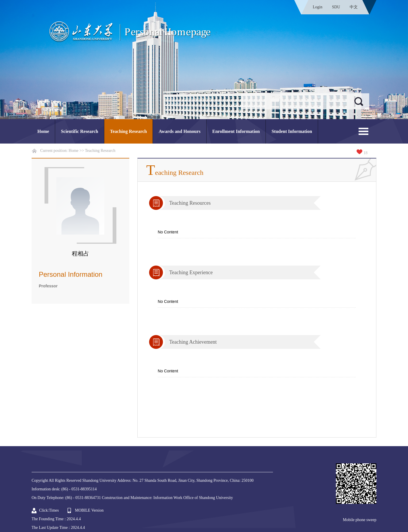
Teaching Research (128, 131)
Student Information (292, 131)
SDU (336, 7)
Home (43, 131)
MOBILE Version (89, 510)
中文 (354, 7)
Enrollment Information (236, 131)
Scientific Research (80, 131)
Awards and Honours (180, 131)
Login (318, 7)
